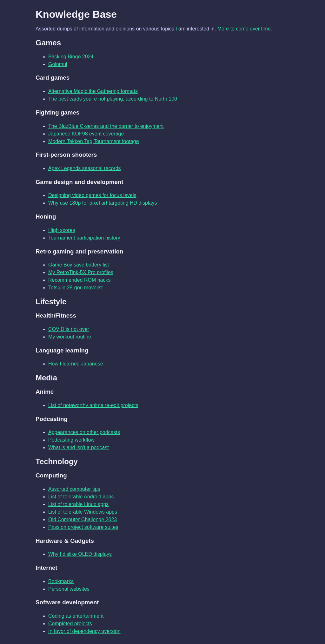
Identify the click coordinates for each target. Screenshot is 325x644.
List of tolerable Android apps (81, 497)
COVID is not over (69, 329)
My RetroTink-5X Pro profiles (81, 272)
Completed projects (70, 624)
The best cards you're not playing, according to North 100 (113, 99)
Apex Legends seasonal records (85, 168)
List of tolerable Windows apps (83, 512)
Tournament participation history (84, 238)
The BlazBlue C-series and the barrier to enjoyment (106, 126)
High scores (62, 230)
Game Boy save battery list (79, 265)
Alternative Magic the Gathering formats (93, 91)
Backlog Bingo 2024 (71, 57)
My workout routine (70, 337)
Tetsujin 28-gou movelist (76, 288)
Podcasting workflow (71, 440)
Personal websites (69, 589)
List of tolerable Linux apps (78, 504)
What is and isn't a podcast (79, 447)
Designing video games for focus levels (92, 195)
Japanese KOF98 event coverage (86, 134)
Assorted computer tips (74, 489)
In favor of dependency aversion (84, 631)
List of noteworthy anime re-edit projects (93, 405)
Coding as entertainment (76, 616)
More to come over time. (245, 29)
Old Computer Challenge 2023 (83, 519)
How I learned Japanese (76, 364)
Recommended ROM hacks (80, 280)
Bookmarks (61, 581)
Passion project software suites (83, 527)
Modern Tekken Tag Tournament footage (94, 141)
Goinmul (58, 64)
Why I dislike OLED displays (80, 554)
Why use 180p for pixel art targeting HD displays (103, 203)
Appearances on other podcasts (84, 432)
